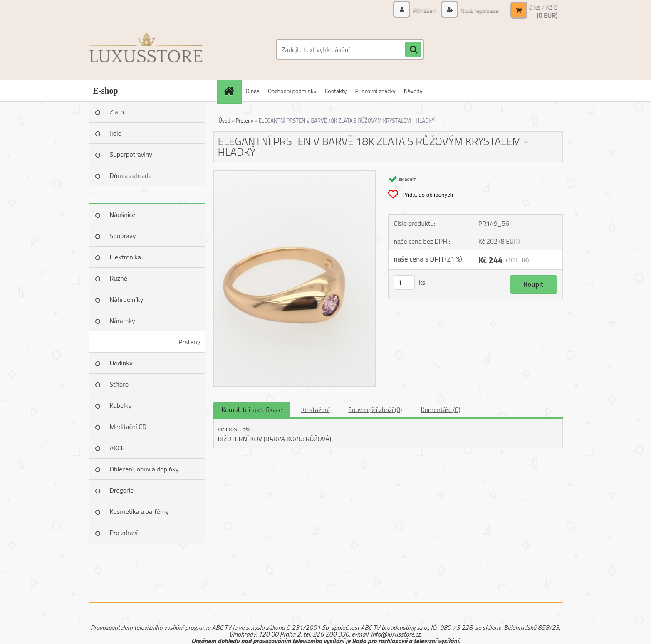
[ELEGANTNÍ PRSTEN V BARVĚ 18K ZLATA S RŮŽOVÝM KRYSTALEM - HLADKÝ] (295, 174)
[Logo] (146, 49)
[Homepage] (232, 91)
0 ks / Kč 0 (543, 7)
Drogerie (122, 490)
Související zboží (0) (375, 410)
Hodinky (121, 363)
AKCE (117, 448)
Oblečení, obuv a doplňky (144, 469)
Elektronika (125, 257)
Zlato (117, 112)
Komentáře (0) (441, 410)
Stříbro (119, 384)
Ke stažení (315, 410)
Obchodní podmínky (292, 91)
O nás (253, 91)
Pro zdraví (124, 533)
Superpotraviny (131, 154)
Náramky (123, 321)
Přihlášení (425, 10)
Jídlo (116, 133)
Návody (413, 91)
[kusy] (404, 283)
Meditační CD (128, 427)
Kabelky (121, 405)
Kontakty (336, 91)
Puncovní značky (375, 91)
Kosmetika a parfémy (139, 511)
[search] (413, 50)
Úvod (225, 121)
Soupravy (123, 236)
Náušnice (123, 215)
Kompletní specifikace (252, 410)
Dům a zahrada (131, 175)
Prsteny (189, 342)
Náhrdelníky (127, 299)
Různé (119, 278)
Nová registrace (479, 10)
